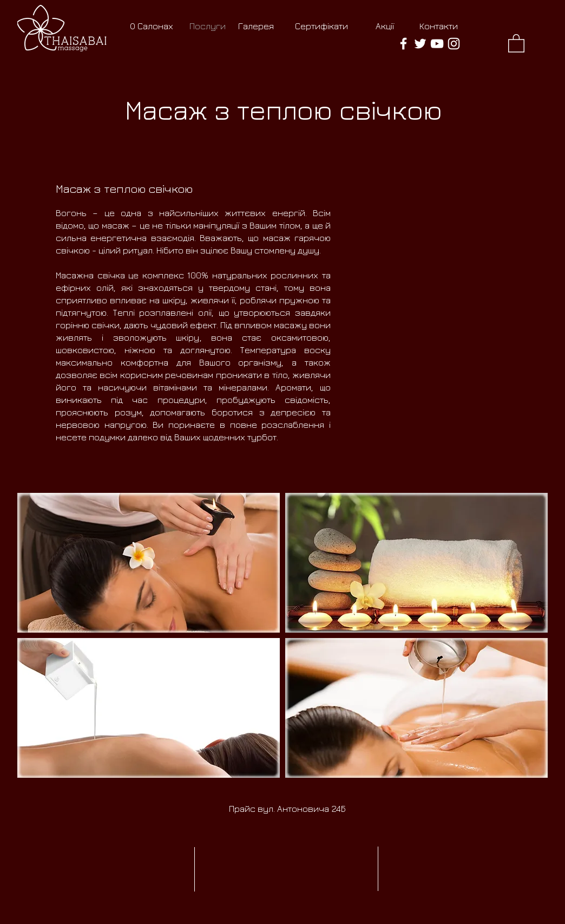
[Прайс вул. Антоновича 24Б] (287, 809)
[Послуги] (208, 27)
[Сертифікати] (321, 27)
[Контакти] (438, 27)
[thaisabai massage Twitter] (420, 44)
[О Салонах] (152, 27)
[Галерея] (256, 27)
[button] (516, 43)
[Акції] (385, 27)
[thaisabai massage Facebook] (403, 44)
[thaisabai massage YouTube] (437, 44)
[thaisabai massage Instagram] (454, 44)
